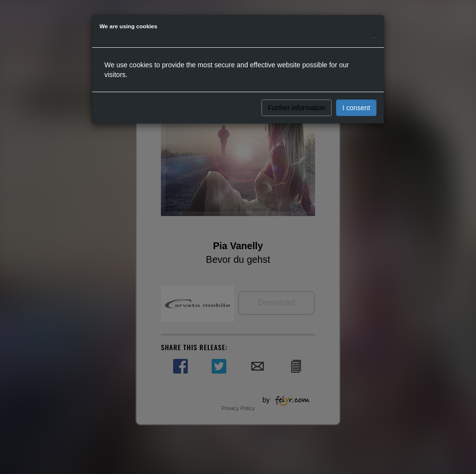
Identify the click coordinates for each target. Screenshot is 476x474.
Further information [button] (297, 108)
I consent (356, 108)
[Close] (374, 35)
